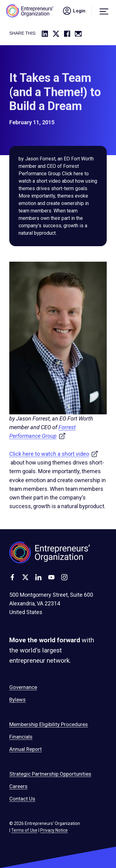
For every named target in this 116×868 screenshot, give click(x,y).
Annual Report (26, 749)
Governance (23, 687)
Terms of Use (24, 830)
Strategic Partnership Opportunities (50, 774)
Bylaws (17, 700)
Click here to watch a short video (54, 454)
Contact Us (22, 799)
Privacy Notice (54, 830)
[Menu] (104, 11)
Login (74, 11)
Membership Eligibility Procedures (49, 724)
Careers (18, 786)
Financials (21, 737)
